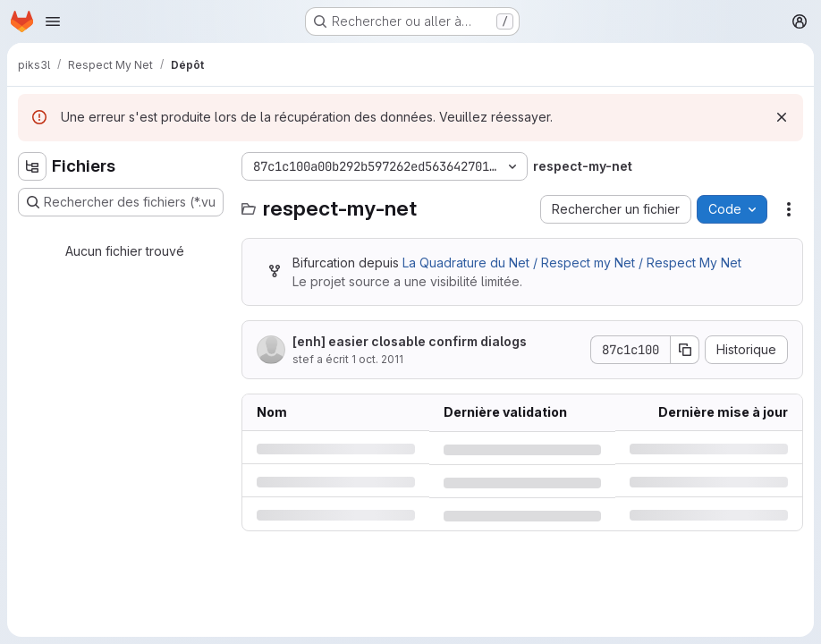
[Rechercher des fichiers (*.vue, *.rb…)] (121, 202)
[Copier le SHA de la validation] (685, 350)
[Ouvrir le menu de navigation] (53, 21)
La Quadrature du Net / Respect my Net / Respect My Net (572, 263)
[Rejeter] (782, 117)
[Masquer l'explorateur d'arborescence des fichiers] (32, 166)
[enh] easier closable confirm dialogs (410, 341)
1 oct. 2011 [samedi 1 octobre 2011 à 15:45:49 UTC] (377, 359)
